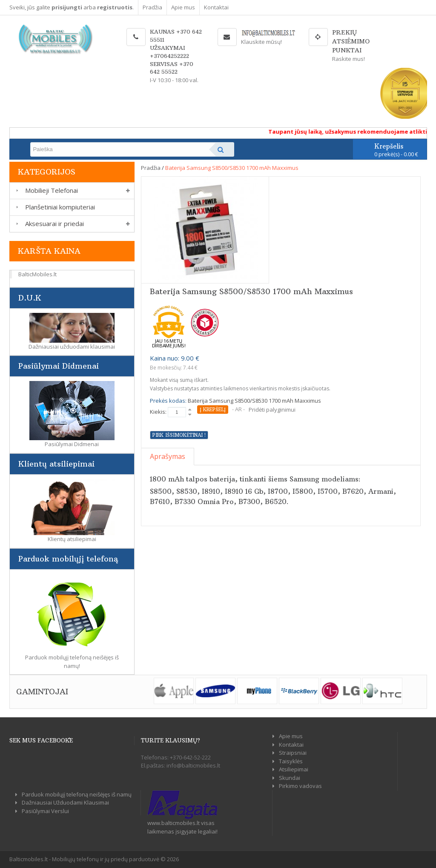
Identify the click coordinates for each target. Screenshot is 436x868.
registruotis (115, 7)
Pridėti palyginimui (272, 410)
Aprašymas (168, 456)
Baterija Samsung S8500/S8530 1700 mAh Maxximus (232, 168)
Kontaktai (216, 7)
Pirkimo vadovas (300, 786)
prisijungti (67, 7)
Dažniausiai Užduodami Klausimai (65, 802)
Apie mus (183, 7)
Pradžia (152, 7)
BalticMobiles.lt (37, 274)
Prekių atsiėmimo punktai (351, 41)
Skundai (290, 778)
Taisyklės (291, 761)
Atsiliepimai (294, 769)
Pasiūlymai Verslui (45, 811)
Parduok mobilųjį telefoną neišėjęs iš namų (77, 794)
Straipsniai (293, 753)
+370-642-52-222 (190, 757)
